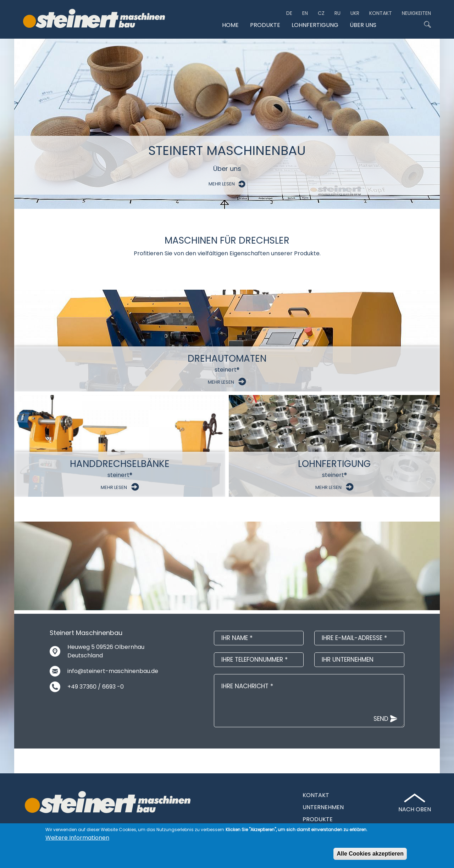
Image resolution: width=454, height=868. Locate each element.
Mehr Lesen (227, 184)
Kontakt (381, 13)
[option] (227, 124)
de (289, 13)
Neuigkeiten (416, 13)
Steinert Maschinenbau (227, 151)
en (305, 13)
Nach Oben (415, 809)
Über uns (363, 25)
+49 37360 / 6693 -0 (96, 687)
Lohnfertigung (315, 25)
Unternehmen (323, 807)
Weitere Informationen (77, 838)
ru (337, 13)
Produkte (265, 25)
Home (230, 25)
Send (381, 719)
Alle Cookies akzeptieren (370, 854)
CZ (321, 13)
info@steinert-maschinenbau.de (113, 671)
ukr (355, 13)
